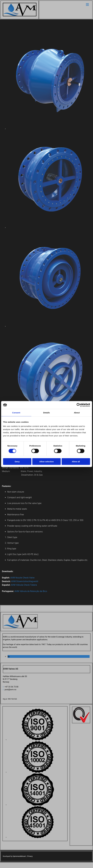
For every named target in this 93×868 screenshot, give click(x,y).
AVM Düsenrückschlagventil (25, 581)
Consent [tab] (16, 413)
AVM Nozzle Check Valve (22, 578)
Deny (17, 461)
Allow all (76, 461)
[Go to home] (20, 16)
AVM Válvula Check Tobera (24, 585)
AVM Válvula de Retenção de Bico (31, 591)
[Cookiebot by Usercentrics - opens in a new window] (78, 405)
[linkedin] (9, 657)
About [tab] (77, 413)
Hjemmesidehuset (19, 856)
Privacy (30, 856)
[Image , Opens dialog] (38, 740)
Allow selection (46, 461)
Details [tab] (47, 413)
